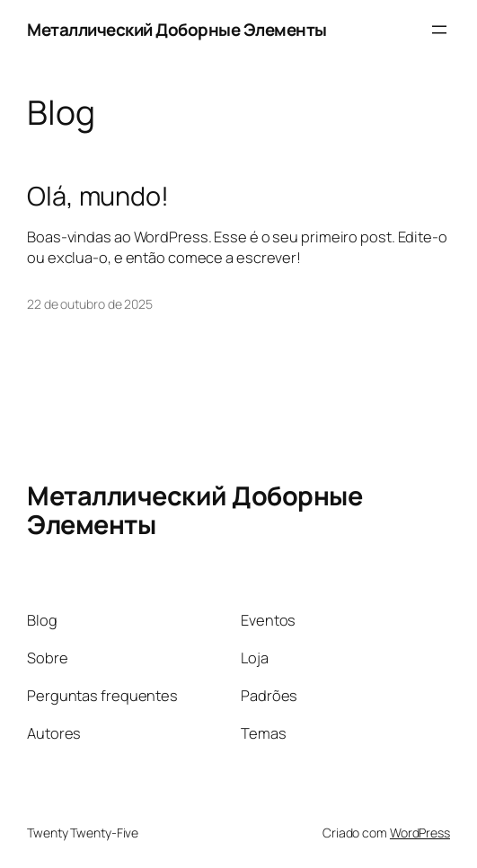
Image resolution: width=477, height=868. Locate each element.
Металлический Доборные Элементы (177, 30)
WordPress (420, 833)
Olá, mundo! (98, 196)
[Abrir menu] (439, 30)
